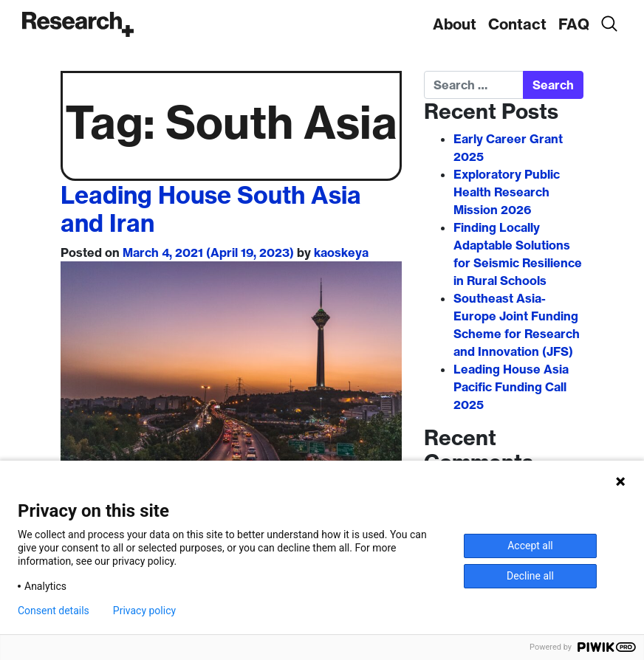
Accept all (530, 546)
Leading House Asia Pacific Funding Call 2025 (511, 387)
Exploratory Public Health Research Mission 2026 (507, 192)
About (455, 24)
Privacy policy (144, 611)
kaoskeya (341, 252)
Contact (517, 24)
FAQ (574, 24)
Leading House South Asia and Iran (211, 209)
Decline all (530, 576)
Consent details (54, 611)
